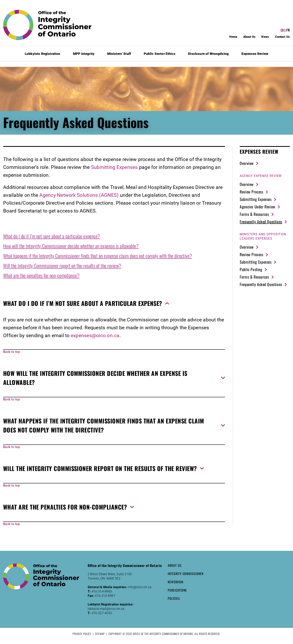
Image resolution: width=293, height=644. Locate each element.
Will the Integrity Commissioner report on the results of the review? (62, 265)
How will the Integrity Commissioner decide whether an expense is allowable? (71, 246)
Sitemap (100, 634)
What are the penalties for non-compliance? (41, 275)
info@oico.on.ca (140, 587)
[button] (114, 303)
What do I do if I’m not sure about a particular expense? (52, 236)
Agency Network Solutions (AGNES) (79, 195)
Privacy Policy (82, 634)
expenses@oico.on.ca (95, 335)
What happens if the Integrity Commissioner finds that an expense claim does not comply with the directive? (98, 256)
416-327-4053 (102, 613)
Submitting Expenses (114, 167)
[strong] (261, 176)
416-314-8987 (105, 596)
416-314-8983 (102, 591)
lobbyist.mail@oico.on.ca (106, 609)
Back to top (12, 352)
